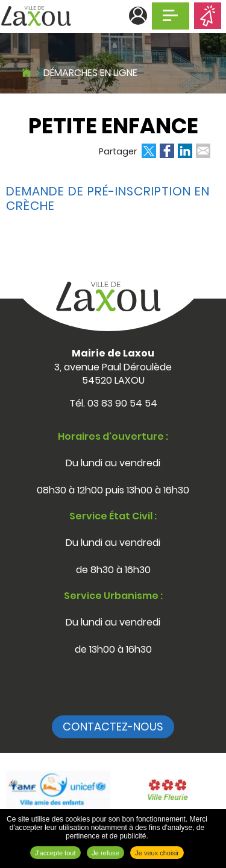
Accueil (27, 71)
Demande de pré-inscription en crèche (108, 198)
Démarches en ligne (90, 73)
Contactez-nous (113, 727)
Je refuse (105, 853)
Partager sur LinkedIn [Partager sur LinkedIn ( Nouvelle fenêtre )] (185, 151)
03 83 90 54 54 (122, 403)
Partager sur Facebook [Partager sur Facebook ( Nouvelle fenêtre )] (167, 151)
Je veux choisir (157, 853)
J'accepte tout (55, 853)
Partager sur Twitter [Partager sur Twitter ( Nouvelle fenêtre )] (149, 151)
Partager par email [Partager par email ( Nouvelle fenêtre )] (203, 151)
